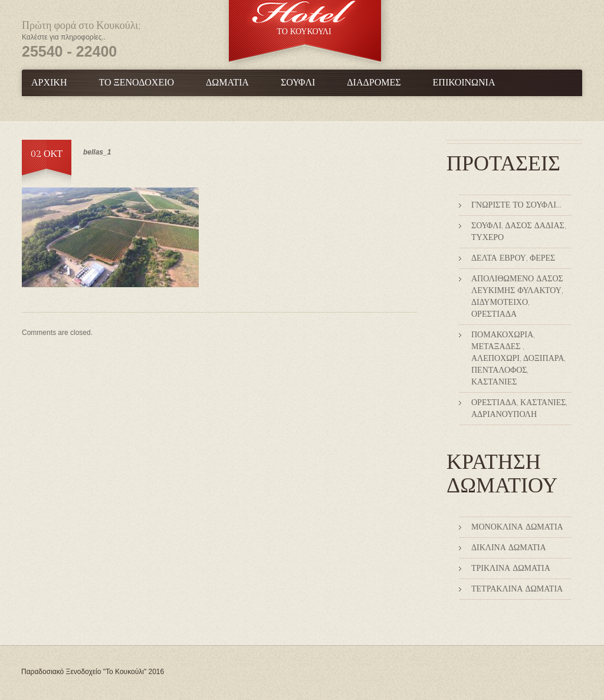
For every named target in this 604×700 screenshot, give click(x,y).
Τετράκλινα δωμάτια (517, 589)
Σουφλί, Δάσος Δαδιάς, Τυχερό (518, 232)
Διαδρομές (374, 83)
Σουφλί (298, 83)
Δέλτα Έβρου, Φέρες (513, 258)
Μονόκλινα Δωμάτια (517, 527)
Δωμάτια (227, 83)
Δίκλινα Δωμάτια (509, 548)
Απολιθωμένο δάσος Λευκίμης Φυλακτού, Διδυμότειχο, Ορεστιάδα (517, 297)
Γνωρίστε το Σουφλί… (516, 205)
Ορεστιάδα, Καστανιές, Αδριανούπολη (519, 409)
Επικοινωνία (464, 83)
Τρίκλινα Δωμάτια (511, 568)
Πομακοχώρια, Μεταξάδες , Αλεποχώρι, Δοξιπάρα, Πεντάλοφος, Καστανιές (518, 359)
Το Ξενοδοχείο (136, 83)
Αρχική (49, 83)
